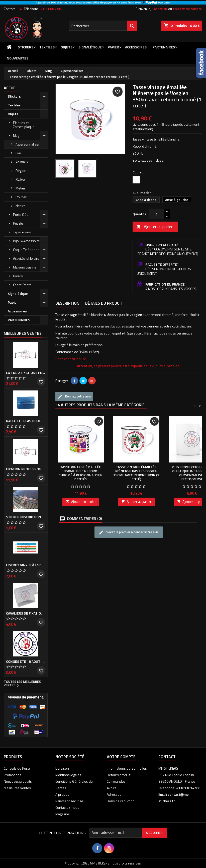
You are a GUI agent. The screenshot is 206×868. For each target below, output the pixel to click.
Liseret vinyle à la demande (26, 565)
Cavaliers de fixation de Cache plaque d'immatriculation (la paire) (26, 613)
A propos (62, 794)
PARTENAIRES (164, 47)
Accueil (11, 88)
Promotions (13, 775)
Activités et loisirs (26, 258)
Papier (113, 47)
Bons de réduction (121, 801)
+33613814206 (51, 9)
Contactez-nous (67, 807)
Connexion (160, 9)
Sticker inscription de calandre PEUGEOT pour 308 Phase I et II (26, 517)
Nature (21, 206)
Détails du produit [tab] (104, 303)
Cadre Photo (22, 285)
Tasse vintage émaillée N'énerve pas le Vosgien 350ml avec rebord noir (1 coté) (136, 473)
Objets (67, 47)
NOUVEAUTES (18, 58)
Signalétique (90, 47)
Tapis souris (22, 232)
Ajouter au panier (154, 227)
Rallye (20, 179)
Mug (16, 135)
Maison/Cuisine (25, 267)
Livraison (62, 768)
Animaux (22, 162)
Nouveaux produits (18, 781)
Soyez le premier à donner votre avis (129, 532)
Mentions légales (68, 775)
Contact (9, 9)
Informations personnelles (127, 768)
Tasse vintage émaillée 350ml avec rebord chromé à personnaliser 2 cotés (81, 473)
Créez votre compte (187, 9)
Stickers (26, 47)
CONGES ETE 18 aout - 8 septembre (26, 661)
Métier (20, 188)
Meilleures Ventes (23, 333)
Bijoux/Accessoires (27, 241)
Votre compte (121, 757)
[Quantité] (157, 214)
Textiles (47, 47)
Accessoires (136, 47)
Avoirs (112, 788)
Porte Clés (21, 214)
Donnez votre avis (74, 396)
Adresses (114, 794)
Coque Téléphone (26, 250)
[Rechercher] (103, 26)
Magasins (63, 814)
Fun (18, 153)
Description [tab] (67, 303)
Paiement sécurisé (69, 801)
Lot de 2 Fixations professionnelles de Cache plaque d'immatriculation (26, 373)
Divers (18, 276)
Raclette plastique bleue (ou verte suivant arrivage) (26, 421)
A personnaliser (28, 144)
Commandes (116, 781)
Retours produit (119, 775)
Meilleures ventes (17, 788)
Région (21, 171)
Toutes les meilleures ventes (22, 684)
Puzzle (18, 223)
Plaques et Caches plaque (24, 125)
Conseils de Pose (17, 768)
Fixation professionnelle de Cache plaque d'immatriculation (26, 469)
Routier (21, 197)
